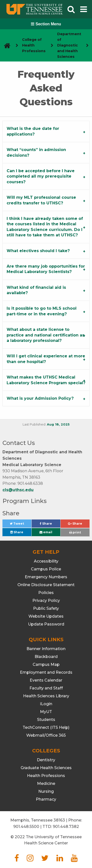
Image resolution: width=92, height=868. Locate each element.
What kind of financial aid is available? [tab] (36, 290)
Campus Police (46, 569)
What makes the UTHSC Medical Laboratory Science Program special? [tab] (46, 380)
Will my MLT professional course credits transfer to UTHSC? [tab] (41, 200)
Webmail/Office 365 (46, 735)
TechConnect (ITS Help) (46, 727)
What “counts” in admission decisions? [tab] (36, 152)
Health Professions (46, 776)
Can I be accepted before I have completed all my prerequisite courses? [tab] (41, 176)
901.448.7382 (66, 827)
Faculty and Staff (46, 688)
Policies (46, 593)
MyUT (46, 712)
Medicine (46, 784)
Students (46, 720)
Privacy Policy (46, 601)
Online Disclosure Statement (46, 585)
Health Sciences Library (46, 696)
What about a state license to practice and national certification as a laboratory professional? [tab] (46, 335)
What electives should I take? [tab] (38, 251)
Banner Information (46, 649)
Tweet (21, 525)
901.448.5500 (26, 827)
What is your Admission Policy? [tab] (40, 398)
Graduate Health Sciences (46, 768)
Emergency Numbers (46, 577)
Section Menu (46, 24)
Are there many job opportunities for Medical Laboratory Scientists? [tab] (46, 269)
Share (50, 525)
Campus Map (46, 664)
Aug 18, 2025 (58, 424)
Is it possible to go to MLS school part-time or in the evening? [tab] (42, 311)
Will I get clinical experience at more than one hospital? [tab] (46, 359)
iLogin (46, 704)
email (46, 532)
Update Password (46, 624)
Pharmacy (46, 799)
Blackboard (46, 657)
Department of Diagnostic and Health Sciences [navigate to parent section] (69, 45)
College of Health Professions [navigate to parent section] (34, 45)
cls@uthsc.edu (18, 490)
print (75, 532)
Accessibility (46, 561)
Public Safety (46, 608)
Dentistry (46, 760)
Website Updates (46, 616)
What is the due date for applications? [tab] (33, 131)
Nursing (46, 791)
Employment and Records (46, 672)
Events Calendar (46, 680)
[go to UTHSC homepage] (5, 45)
